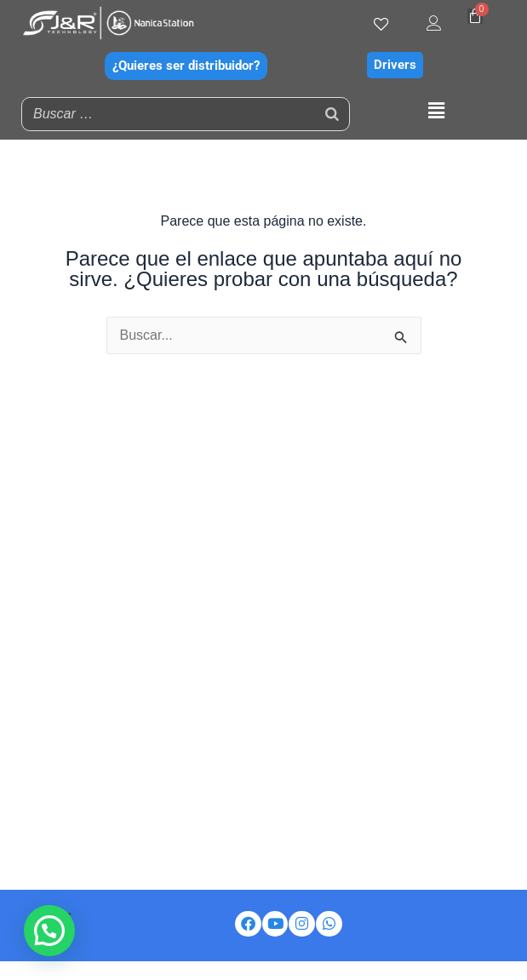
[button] (437, 112)
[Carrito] (475, 16)
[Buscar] (332, 114)
